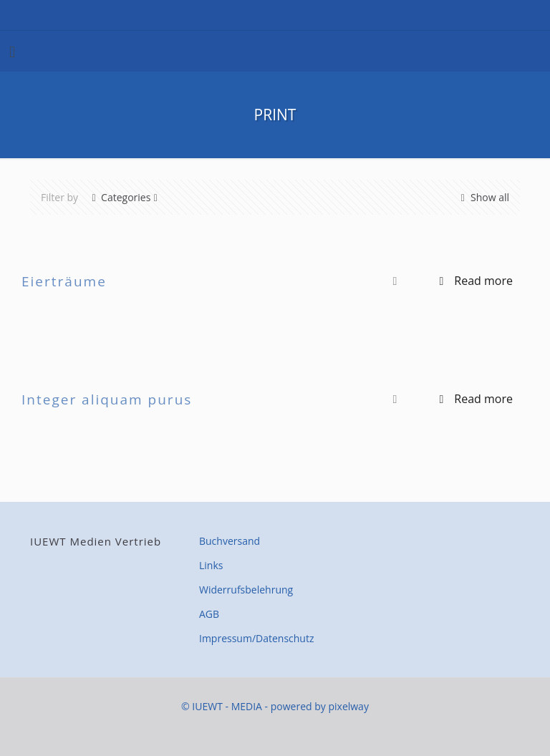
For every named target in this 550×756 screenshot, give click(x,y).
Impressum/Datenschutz (257, 638)
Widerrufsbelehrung (246, 590)
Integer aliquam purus (107, 399)
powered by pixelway (320, 706)
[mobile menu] (12, 51)
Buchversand (230, 541)
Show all (483, 197)
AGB (209, 614)
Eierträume (64, 281)
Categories (125, 197)
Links (211, 565)
